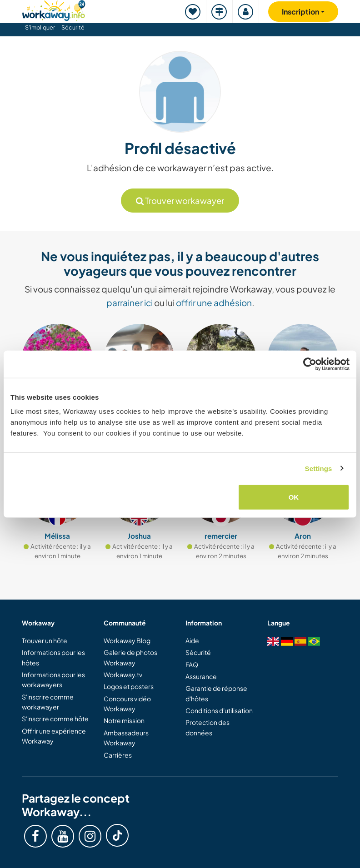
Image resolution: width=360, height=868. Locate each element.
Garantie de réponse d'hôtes (216, 693)
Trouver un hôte (45, 640)
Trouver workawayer (180, 201)
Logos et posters (129, 686)
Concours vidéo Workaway (127, 704)
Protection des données (207, 727)
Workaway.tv (123, 675)
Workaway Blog (127, 640)
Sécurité (73, 27)
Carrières (118, 755)
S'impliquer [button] (40, 27)
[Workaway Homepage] (54, 9)
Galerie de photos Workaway (130, 657)
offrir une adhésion (214, 303)
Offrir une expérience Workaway (54, 736)
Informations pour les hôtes (53, 657)
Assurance (201, 676)
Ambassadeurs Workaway (126, 738)
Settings (319, 468)
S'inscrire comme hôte (55, 719)
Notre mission (124, 720)
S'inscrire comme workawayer (48, 702)
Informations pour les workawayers (53, 680)
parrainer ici (130, 303)
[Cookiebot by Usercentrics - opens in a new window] (310, 364)
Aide (192, 640)
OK (294, 497)
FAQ (192, 665)
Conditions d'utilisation (219, 710)
